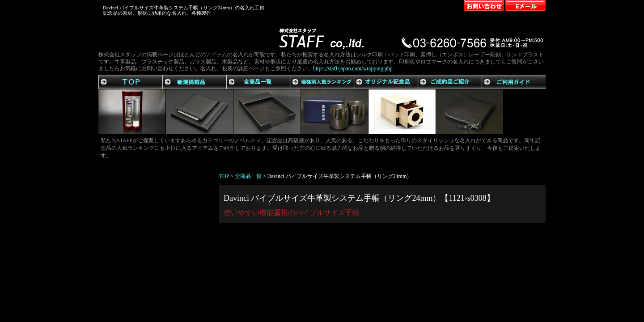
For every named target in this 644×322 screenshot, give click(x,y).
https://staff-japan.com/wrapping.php (353, 68)
